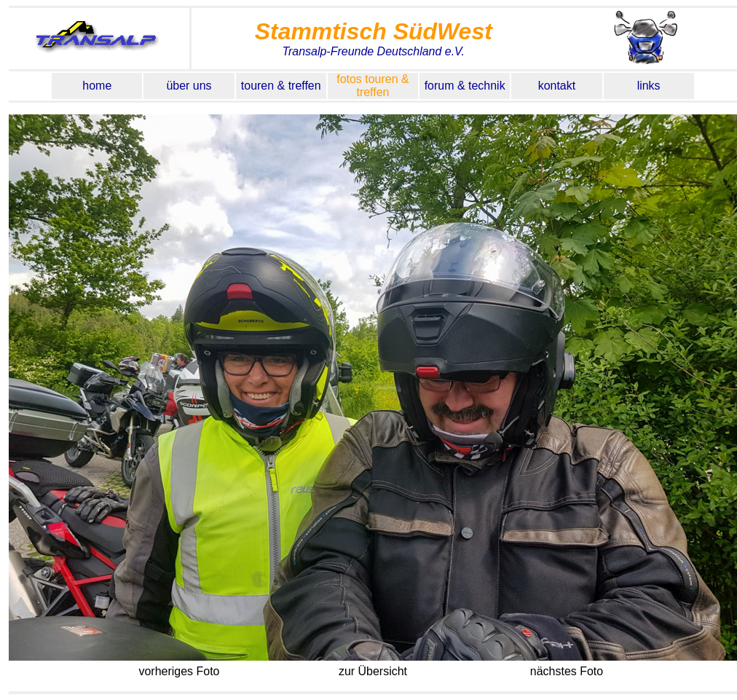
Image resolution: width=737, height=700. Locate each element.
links (649, 86)
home (97, 86)
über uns (189, 86)
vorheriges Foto (180, 671)
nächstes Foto (567, 671)
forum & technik (465, 86)
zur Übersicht (373, 671)
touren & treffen (281, 86)
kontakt (557, 86)
